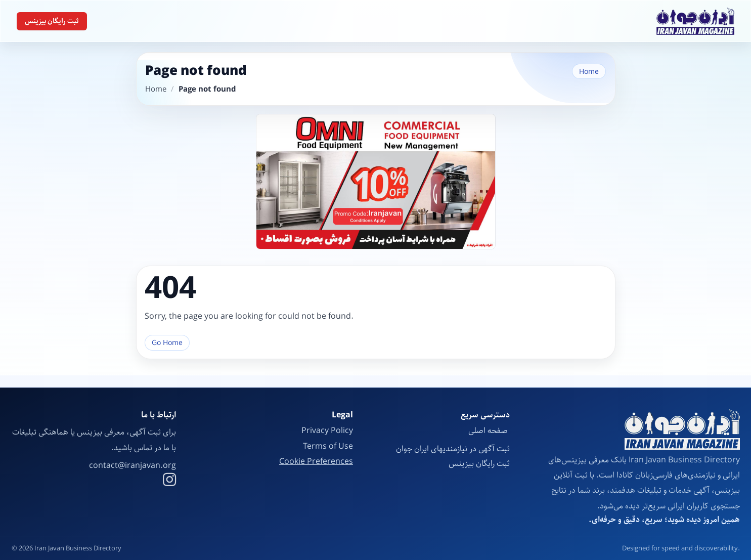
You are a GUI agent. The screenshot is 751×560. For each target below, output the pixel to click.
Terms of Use (328, 446)
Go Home (167, 343)
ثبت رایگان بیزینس (52, 21)
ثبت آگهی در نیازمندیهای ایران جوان (453, 449)
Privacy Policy (327, 431)
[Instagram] (169, 481)
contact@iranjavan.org (132, 466)
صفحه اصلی (489, 431)
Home (589, 72)
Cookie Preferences (316, 462)
